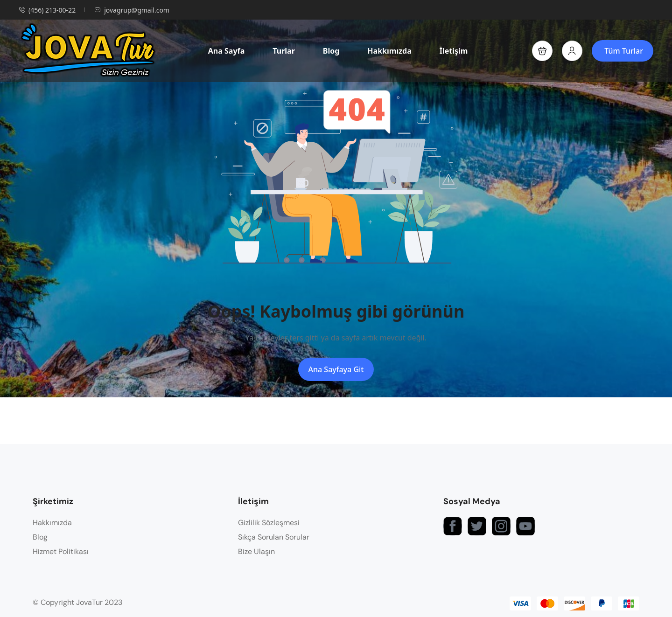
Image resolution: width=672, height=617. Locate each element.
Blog (331, 51)
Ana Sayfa (227, 51)
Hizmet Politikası (61, 551)
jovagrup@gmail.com (132, 10)
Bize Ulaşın (256, 551)
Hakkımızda (389, 51)
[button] (542, 51)
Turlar (284, 51)
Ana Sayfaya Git (336, 369)
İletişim (454, 51)
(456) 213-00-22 (47, 10)
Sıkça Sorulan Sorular (274, 537)
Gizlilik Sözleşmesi (269, 523)
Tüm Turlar (624, 51)
